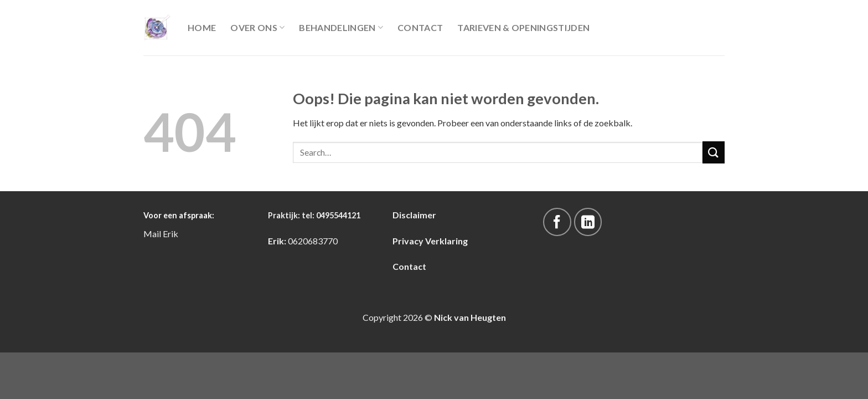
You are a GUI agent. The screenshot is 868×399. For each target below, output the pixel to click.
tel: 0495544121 (331, 215)
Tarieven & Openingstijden (523, 27)
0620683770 (313, 241)
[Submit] (714, 152)
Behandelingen (341, 28)
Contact (420, 27)
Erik (170, 234)
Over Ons (257, 28)
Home (202, 27)
